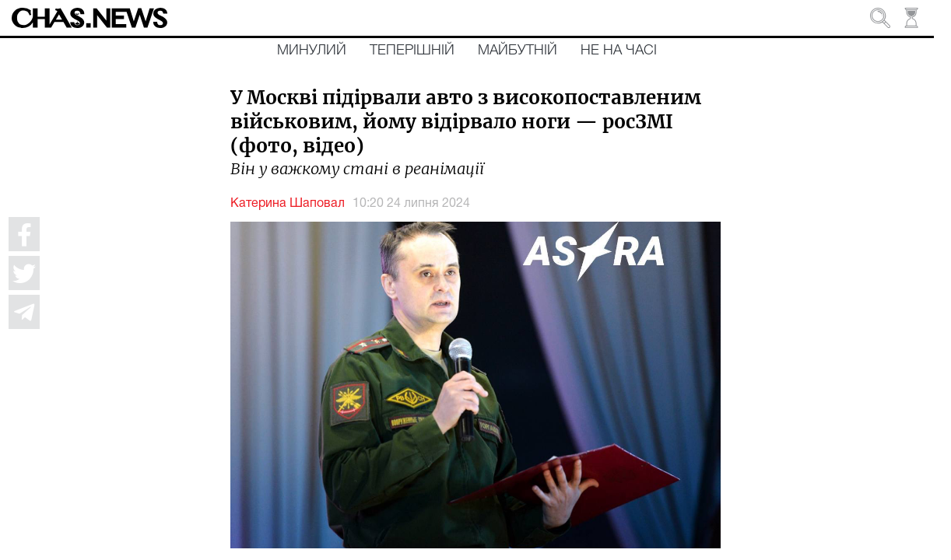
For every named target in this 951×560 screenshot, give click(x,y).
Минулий (312, 51)
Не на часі (619, 51)
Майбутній (518, 51)
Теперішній (412, 51)
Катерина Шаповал (288, 204)
